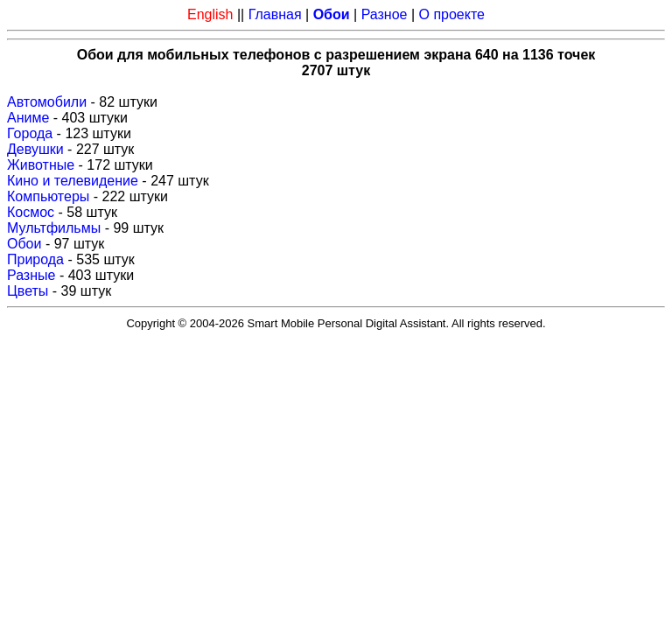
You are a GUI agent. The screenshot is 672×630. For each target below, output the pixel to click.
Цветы (28, 291)
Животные (41, 165)
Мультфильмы (54, 228)
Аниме (28, 118)
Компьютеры (48, 196)
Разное (385, 14)
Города (30, 133)
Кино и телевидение (73, 181)
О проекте (452, 14)
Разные (31, 275)
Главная (275, 14)
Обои (24, 244)
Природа (35, 259)
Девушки (35, 149)
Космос (31, 212)
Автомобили (47, 102)
